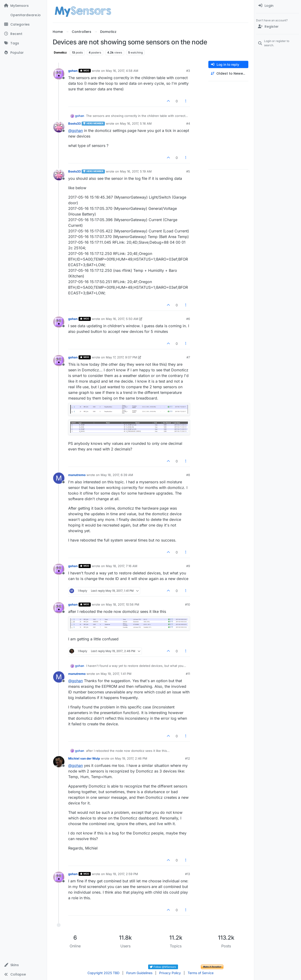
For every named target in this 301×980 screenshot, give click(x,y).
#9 (188, 566)
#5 (188, 171)
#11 (188, 674)
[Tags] (23, 43)
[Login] (278, 6)
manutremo (77, 475)
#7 (188, 357)
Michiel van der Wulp (84, 758)
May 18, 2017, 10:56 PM (123, 604)
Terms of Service (201, 973)
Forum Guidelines (139, 973)
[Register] (278, 27)
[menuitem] (278, 6)
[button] (23, 965)
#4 (188, 123)
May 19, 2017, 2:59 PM (122, 874)
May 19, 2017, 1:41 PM (116, 674)
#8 (188, 475)
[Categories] (23, 24)
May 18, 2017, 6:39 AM (117, 475)
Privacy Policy (170, 973)
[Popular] (23, 53)
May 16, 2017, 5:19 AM (136, 171)
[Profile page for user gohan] (59, 74)
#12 (188, 758)
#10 (188, 604)
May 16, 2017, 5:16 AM (136, 123)
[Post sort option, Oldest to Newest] (228, 74)
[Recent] (23, 34)
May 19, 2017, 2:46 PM (131, 758)
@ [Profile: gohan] (75, 131)
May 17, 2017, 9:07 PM (121, 357)
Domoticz (60, 52)
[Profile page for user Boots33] (59, 127)
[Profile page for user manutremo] (59, 478)
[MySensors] (23, 6)
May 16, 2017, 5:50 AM (122, 319)
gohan (73, 71)
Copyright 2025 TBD (103, 973)
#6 (188, 319)
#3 (188, 71)
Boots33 (74, 123)
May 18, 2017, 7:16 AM (122, 566)
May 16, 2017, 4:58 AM (122, 71)
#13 (188, 874)
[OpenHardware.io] (23, 15)
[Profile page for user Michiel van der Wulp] (59, 762)
